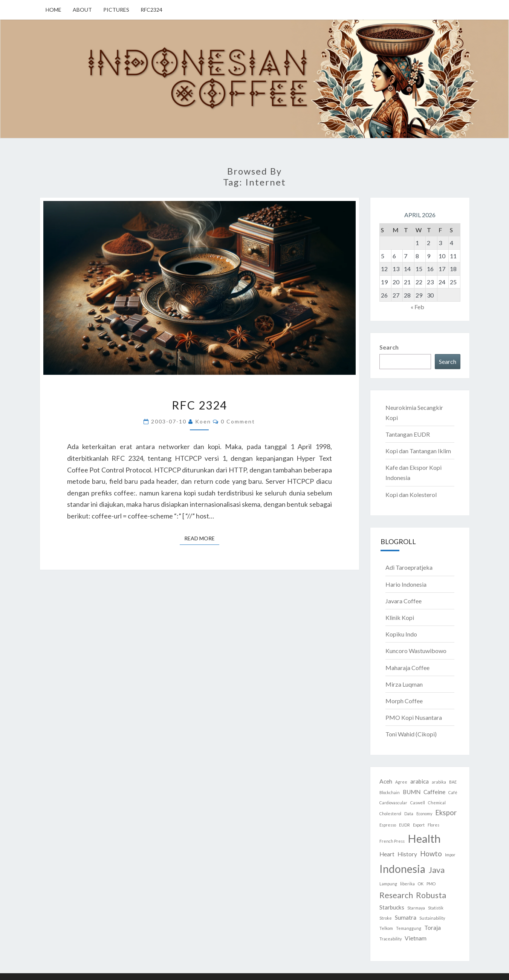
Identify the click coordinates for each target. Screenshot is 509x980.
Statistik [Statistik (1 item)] (436, 908)
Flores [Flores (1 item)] (433, 825)
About (82, 10)
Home (53, 10)
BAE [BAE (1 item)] (453, 782)
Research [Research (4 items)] (396, 895)
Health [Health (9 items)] (424, 838)
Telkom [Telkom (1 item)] (386, 928)
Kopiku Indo (401, 634)
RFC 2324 (199, 405)
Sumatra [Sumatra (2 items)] (406, 917)
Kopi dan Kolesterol (411, 495)
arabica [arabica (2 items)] (420, 781)
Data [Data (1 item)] (409, 814)
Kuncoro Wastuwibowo (416, 651)
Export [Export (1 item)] (419, 825)
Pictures (116, 10)
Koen (203, 421)
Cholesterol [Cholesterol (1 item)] (390, 814)
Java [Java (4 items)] (436, 870)
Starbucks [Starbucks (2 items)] (392, 907)
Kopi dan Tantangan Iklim (418, 451)
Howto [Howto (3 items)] (431, 854)
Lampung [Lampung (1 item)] (388, 884)
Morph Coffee (404, 701)
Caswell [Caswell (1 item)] (418, 803)
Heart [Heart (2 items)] (387, 854)
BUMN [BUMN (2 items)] (412, 792)
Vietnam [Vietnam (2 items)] (416, 938)
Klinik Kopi (400, 617)
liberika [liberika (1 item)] (407, 884)
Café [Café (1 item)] (453, 792)
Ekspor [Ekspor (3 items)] (446, 813)
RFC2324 (151, 10)
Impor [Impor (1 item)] (450, 855)
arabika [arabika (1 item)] (439, 782)
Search (389, 347)
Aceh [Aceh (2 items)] (386, 781)
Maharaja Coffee (407, 668)
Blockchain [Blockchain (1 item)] (390, 792)
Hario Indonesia (406, 584)
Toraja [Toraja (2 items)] (433, 928)
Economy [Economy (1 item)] (424, 814)
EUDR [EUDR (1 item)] (404, 825)
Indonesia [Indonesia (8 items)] (402, 869)
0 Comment (238, 421)
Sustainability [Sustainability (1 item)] (432, 918)
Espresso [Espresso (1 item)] (388, 825)
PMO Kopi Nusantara (414, 717)
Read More (202, 538)
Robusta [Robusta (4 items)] (431, 895)
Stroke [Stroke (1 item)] (386, 918)
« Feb (417, 307)
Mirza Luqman (404, 684)
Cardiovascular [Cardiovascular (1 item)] (393, 803)
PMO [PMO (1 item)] (431, 884)
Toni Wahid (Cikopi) (411, 734)
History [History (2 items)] (407, 854)
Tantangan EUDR (408, 434)
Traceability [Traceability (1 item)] (391, 939)
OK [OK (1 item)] (421, 884)
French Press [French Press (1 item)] (392, 841)
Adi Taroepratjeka (409, 567)
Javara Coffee (404, 601)
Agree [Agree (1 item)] (401, 782)
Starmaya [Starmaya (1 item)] (416, 908)
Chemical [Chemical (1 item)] (437, 803)
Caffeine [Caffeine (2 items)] (434, 792)
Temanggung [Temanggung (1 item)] (409, 928)
